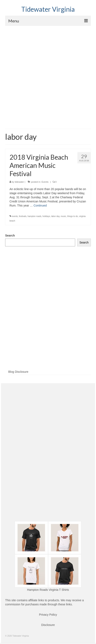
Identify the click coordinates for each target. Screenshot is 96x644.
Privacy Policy (48, 615)
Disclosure (48, 625)
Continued (40, 205)
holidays (46, 216)
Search (10, 235)
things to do (73, 216)
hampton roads (35, 216)
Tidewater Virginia (48, 9)
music (63, 216)
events (15, 216)
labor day (55, 216)
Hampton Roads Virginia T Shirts (48, 590)
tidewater (20, 182)
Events (45, 182)
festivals (23, 216)
